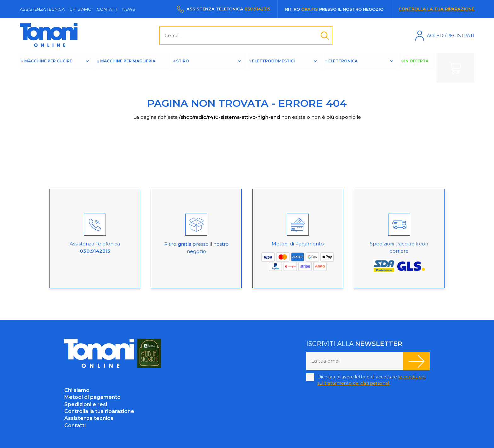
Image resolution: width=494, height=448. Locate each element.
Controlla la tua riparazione (436, 9)
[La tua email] (355, 361)
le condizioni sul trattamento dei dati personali (371, 380)
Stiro (196, 68)
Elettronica (351, 68)
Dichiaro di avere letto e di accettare (371, 380)
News (129, 9)
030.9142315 (257, 9)
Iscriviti (416, 361)
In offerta (418, 68)
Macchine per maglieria (131, 68)
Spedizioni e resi (86, 404)
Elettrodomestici (282, 68)
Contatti (107, 9)
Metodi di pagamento (92, 397)
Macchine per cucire (55, 68)
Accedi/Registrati (451, 36)
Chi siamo (80, 9)
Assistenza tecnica (42, 9)
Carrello (455, 68)
